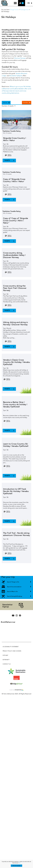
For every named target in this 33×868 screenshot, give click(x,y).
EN (29, 3)
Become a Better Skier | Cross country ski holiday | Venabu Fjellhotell (15, 404)
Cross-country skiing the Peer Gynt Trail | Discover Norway (15, 288)
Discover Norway (20, 58)
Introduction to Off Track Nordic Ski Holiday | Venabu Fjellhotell (16, 491)
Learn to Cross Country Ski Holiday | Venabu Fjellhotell (16, 445)
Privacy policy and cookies (12, 651)
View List (5, 103)
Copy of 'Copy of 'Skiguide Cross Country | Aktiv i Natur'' (16, 221)
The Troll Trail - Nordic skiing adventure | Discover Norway (16, 534)
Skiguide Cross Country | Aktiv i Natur (14, 139)
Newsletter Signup (8, 606)
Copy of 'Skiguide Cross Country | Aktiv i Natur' (14, 180)
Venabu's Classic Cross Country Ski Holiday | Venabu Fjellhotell (16, 362)
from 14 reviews (7, 133)
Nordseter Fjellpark (16, 76)
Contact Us (7, 664)
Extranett (6, 660)
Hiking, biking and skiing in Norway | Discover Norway (15, 323)
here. (20, 863)
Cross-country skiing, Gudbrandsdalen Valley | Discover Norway (14, 255)
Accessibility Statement (11, 647)
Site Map (5, 655)
